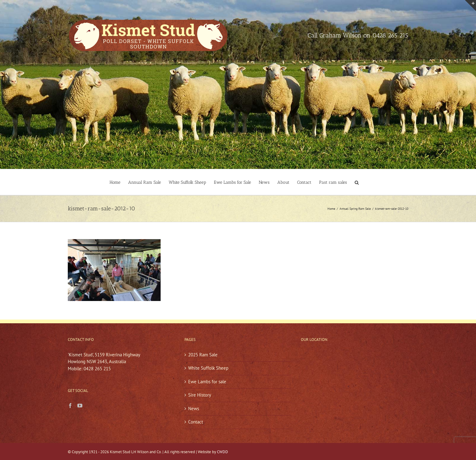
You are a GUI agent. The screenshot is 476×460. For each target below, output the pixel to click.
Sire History (200, 395)
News (194, 408)
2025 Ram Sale (203, 355)
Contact (196, 422)
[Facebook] (70, 406)
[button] (357, 182)
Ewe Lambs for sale (207, 382)
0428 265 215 (390, 35)
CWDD (223, 452)
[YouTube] (80, 406)
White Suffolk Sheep (208, 368)
